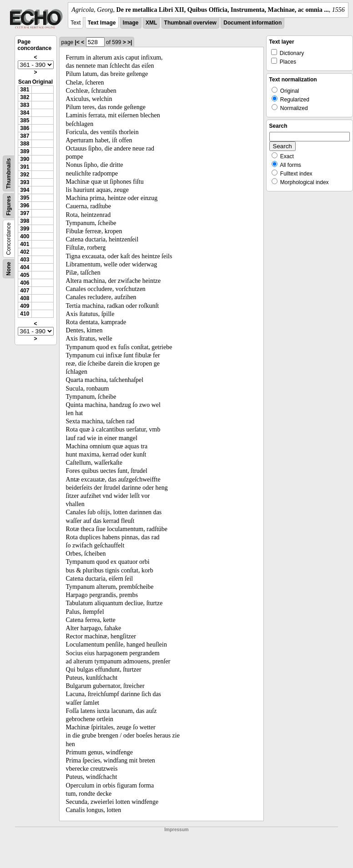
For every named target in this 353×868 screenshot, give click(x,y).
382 (25, 97)
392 (25, 175)
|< (77, 42)
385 (25, 120)
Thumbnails (9, 173)
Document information (252, 23)
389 (25, 151)
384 (25, 113)
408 (25, 298)
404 (25, 267)
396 (25, 206)
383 (25, 105)
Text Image (102, 23)
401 (25, 244)
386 (25, 128)
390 (25, 159)
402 (25, 252)
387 (25, 136)
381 (25, 90)
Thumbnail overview (190, 23)
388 (25, 144)
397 (25, 213)
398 (25, 221)
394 (25, 190)
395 (25, 198)
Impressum (176, 830)
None (9, 269)
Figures (9, 206)
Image (131, 23)
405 (25, 275)
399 (25, 229)
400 (25, 236)
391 (25, 167)
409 (25, 306)
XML (151, 23)
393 (25, 182)
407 (25, 291)
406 (25, 283)
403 (25, 260)
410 (25, 314)
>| (130, 42)
